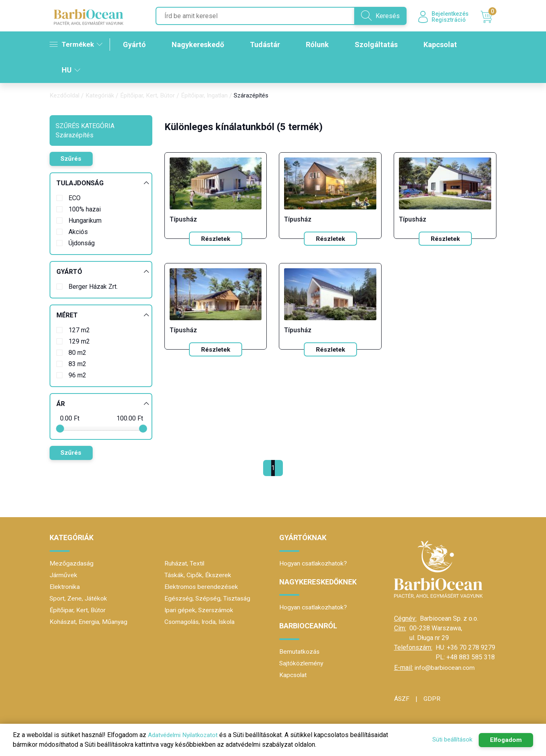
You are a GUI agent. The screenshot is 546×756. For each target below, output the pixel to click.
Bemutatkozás (300, 652)
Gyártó (137, 45)
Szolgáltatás (379, 45)
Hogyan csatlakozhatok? (314, 564)
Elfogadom (504, 740)
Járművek (63, 575)
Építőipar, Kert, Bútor (153, 96)
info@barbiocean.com (445, 668)
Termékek (77, 45)
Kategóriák (103, 96)
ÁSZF (402, 699)
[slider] (60, 429)
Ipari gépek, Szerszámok (200, 610)
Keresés (376, 16)
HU (71, 71)
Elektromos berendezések (202, 587)
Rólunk (320, 45)
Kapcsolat (443, 45)
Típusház (183, 220)
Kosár (489, 17)
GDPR (432, 699)
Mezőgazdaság (72, 564)
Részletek (215, 239)
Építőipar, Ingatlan (212, 96)
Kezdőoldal (66, 96)
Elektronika (65, 587)
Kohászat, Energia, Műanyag (89, 622)
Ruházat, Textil (185, 564)
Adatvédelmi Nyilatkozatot (185, 735)
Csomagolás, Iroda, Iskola (201, 622)
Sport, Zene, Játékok (79, 599)
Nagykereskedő (201, 45)
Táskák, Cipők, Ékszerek (198, 575)
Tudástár (268, 45)
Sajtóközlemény (302, 664)
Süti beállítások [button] (448, 740)
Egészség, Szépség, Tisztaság (209, 599)
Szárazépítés (262, 96)
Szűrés (73, 160)
